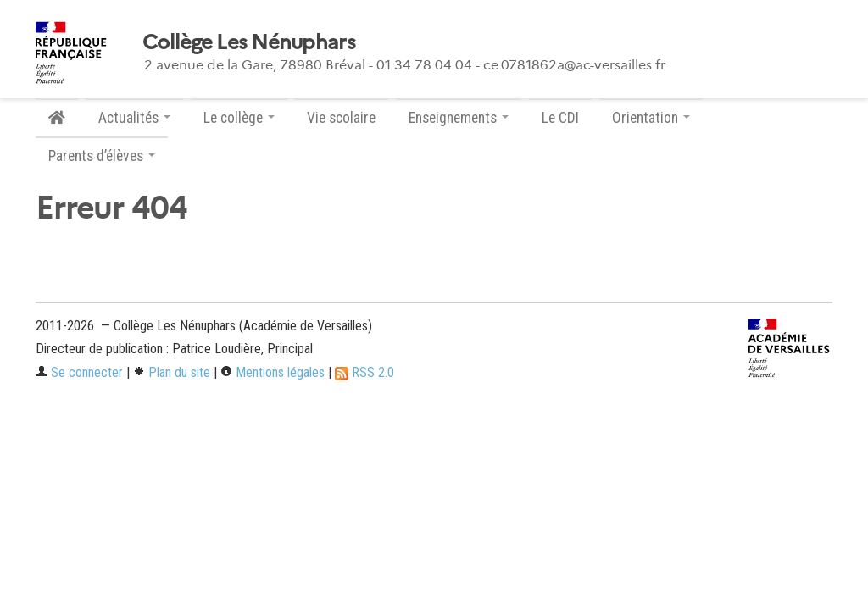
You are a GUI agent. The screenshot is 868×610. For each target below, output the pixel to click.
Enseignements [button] (459, 118)
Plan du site (172, 372)
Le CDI (560, 118)
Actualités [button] (134, 118)
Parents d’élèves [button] (102, 156)
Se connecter (79, 372)
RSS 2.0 (364, 372)
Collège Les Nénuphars (249, 42)
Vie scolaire (341, 118)
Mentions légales (273, 372)
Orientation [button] (651, 118)
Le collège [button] (239, 118)
